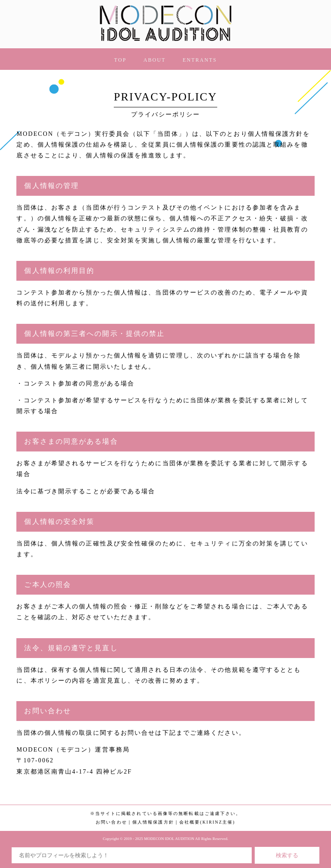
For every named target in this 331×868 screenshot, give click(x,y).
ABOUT (155, 60)
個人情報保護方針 (153, 822)
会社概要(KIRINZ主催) (207, 822)
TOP (120, 60)
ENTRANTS (200, 60)
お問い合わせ (111, 822)
